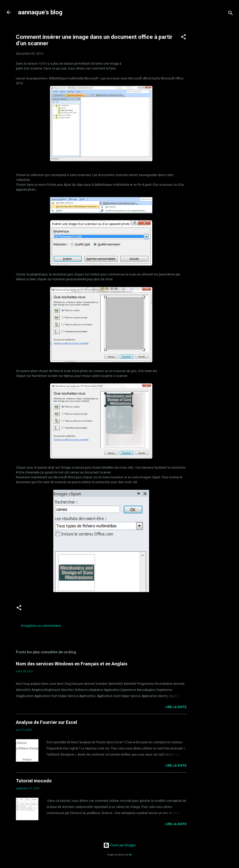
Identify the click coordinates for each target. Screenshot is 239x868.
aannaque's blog (40, 12)
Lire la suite (176, 707)
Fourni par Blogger (119, 845)
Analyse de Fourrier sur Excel (46, 722)
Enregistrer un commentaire (41, 626)
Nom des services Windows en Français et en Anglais (72, 664)
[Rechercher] (231, 14)
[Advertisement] (217, 103)
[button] (183, 38)
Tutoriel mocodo (34, 781)
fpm (130, 855)
